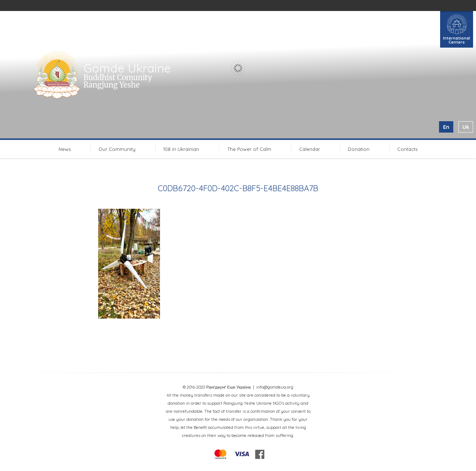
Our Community (117, 149)
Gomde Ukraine (127, 68)
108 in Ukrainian (181, 149)
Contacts (407, 149)
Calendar (310, 149)
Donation (359, 149)
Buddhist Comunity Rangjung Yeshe (118, 81)
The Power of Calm (249, 149)
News (65, 149)
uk (466, 127)
